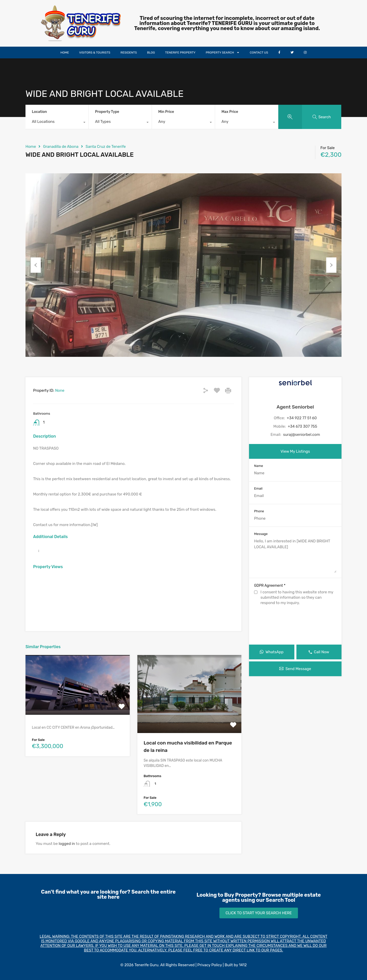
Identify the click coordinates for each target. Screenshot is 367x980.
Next (331, 265)
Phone (259, 511)
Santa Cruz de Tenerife (106, 147)
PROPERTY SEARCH (223, 53)
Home (31, 147)
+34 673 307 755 (303, 426)
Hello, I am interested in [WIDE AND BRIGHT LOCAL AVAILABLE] (295, 556)
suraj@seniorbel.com (302, 435)
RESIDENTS (129, 53)
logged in (67, 844)
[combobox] (57, 123)
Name (259, 466)
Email (258, 488)
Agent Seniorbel (295, 407)
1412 (243, 965)
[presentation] (295, 626)
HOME (65, 53)
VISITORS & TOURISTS (95, 53)
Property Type (107, 112)
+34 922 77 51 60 (302, 418)
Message (261, 534)
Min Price (166, 112)
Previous (36, 265)
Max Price (230, 112)
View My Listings (295, 451)
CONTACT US (259, 53)
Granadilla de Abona (61, 147)
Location (39, 112)
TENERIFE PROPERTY (180, 53)
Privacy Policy (209, 965)
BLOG (151, 53)
